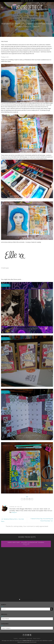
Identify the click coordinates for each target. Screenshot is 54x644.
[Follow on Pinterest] (28, 635)
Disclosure (29, 638)
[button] (2, 7)
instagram (14, 512)
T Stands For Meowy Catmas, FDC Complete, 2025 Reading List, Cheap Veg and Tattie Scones (27, 329)
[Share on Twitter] (24, 499)
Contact (16, 638)
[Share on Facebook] (22, 499)
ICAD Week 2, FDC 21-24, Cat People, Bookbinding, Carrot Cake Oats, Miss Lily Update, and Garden (27, 489)
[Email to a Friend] (27, 499)
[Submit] (52, 609)
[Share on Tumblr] (32, 499)
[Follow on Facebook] (24, 635)
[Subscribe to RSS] (30, 635)
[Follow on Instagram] (26, 635)
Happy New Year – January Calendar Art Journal (26, 542)
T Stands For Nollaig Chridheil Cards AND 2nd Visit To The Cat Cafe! (27, 382)
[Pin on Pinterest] (30, 499)
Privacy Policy (37, 638)
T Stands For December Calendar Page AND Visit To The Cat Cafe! (27, 436)
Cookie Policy (22, 638)
